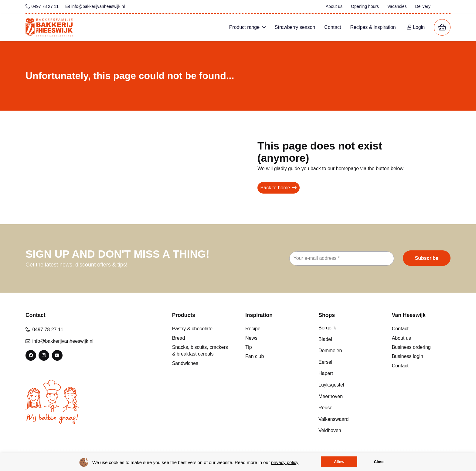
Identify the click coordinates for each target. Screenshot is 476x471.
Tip (249, 347)
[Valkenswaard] (348, 419)
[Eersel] (348, 362)
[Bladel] (348, 339)
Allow (339, 462)
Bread (179, 338)
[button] (263, 27)
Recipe (253, 329)
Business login (408, 356)
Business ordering (411, 347)
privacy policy (285, 462)
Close (379, 462)
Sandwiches (185, 363)
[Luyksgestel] (348, 385)
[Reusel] (348, 408)
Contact (400, 329)
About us (401, 338)
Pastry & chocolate (192, 329)
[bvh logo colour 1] (49, 27)
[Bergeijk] (348, 328)
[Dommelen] (348, 351)
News (251, 338)
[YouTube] (57, 355)
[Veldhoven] (348, 431)
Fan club (255, 356)
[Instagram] (44, 355)
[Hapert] (348, 373)
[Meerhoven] (348, 396)
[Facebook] (31, 355)
